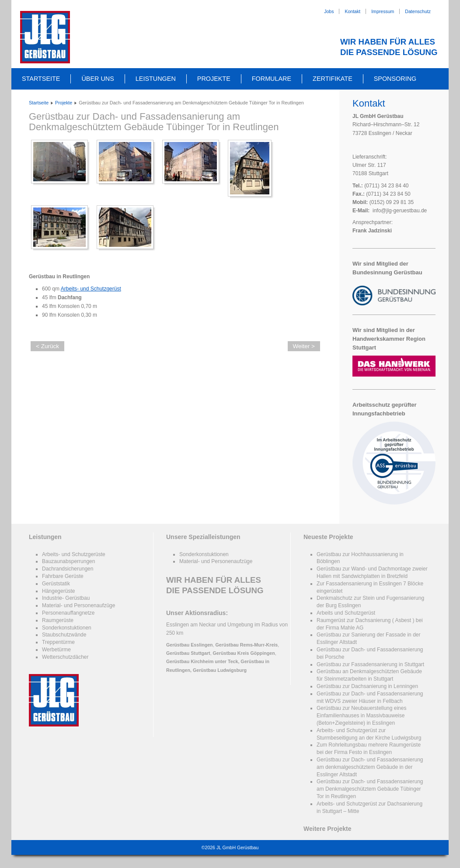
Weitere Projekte (327, 829)
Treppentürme (58, 642)
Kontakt (352, 11)
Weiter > (304, 346)
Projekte (214, 79)
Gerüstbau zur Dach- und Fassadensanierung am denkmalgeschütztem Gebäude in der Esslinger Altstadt (370, 767)
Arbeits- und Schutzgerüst (91, 289)
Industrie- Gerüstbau (66, 598)
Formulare (272, 79)
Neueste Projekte (328, 537)
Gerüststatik (56, 584)
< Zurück (47, 346)
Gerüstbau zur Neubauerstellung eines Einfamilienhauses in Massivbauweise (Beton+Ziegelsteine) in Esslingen (361, 716)
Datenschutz (418, 11)
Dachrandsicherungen (68, 569)
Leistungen (156, 79)
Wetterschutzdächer (65, 657)
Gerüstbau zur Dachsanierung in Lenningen (367, 686)
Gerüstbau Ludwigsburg (220, 670)
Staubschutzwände (64, 635)
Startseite (41, 79)
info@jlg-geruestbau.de (400, 211)
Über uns (98, 79)
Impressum (383, 11)
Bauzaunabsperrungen (68, 561)
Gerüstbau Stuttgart (188, 653)
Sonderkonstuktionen (67, 628)
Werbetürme (56, 650)
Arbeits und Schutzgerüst (346, 613)
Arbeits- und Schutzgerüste (74, 554)
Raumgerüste (58, 620)
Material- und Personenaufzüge (78, 605)
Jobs (329, 11)
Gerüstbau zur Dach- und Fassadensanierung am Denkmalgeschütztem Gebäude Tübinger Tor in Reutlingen (154, 122)
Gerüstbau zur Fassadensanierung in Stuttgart (370, 664)
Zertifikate (333, 79)
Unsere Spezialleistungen (203, 537)
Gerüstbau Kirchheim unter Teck (202, 661)
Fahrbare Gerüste (63, 576)
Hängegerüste (58, 591)
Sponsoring (395, 79)
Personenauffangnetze (68, 613)
